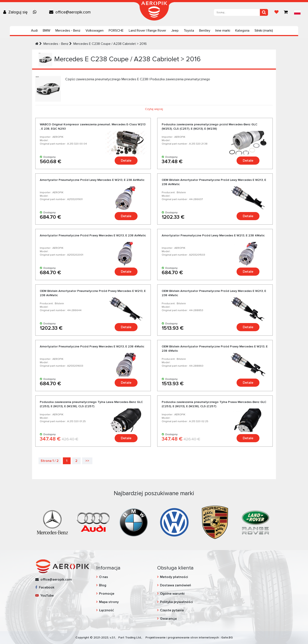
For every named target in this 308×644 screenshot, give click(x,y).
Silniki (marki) (264, 31)
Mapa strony (109, 602)
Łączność (106, 610)
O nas (104, 577)
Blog (103, 585)
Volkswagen (95, 31)
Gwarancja (168, 619)
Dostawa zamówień (175, 585)
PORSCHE (116, 31)
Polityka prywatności (176, 602)
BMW (47, 31)
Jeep (175, 31)
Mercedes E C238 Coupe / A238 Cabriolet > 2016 (110, 44)
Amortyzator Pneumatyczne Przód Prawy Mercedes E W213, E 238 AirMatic (93, 235)
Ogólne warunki (172, 594)
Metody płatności (174, 577)
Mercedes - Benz (68, 31)
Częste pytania (172, 610)
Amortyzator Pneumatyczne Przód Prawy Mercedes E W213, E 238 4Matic (92, 346)
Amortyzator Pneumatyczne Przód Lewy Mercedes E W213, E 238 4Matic (213, 235)
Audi (34, 31)
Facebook (45, 587)
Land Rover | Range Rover (147, 31)
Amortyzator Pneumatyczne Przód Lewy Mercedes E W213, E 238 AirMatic (92, 180)
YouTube (44, 596)
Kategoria (242, 31)
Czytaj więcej (154, 109)
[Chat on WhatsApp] (36, 12)
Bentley (205, 31)
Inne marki (223, 31)
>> (87, 461)
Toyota (189, 31)
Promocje (107, 594)
